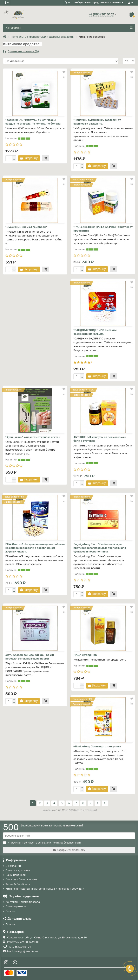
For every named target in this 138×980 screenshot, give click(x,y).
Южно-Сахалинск (111, 3)
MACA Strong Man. (86, 655)
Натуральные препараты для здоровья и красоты (42, 37)
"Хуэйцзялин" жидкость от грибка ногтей (33, 437)
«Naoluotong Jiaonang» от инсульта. (97, 746)
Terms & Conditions (18, 884)
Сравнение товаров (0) (21, 51)
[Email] (69, 836)
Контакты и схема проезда (23, 902)
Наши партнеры (16, 875)
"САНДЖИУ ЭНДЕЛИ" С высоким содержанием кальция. (95, 332)
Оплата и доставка (18, 870)
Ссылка (10, 911)
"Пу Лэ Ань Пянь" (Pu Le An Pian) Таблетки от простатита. (103, 229)
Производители (16, 906)
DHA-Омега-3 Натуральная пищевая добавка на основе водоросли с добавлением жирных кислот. (35, 548)
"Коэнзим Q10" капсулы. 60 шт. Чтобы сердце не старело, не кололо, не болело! (33, 122)
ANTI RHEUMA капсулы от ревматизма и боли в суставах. (100, 439)
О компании (13, 866)
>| (105, 803)
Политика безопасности (21, 879)
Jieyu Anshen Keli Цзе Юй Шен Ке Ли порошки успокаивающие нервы (30, 657)
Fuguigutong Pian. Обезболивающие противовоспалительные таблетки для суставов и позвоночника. (100, 548)
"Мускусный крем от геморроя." (26, 227)
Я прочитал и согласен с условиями (42, 843)
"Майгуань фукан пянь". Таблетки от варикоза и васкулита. (97, 122)
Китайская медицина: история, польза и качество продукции (45, 889)
